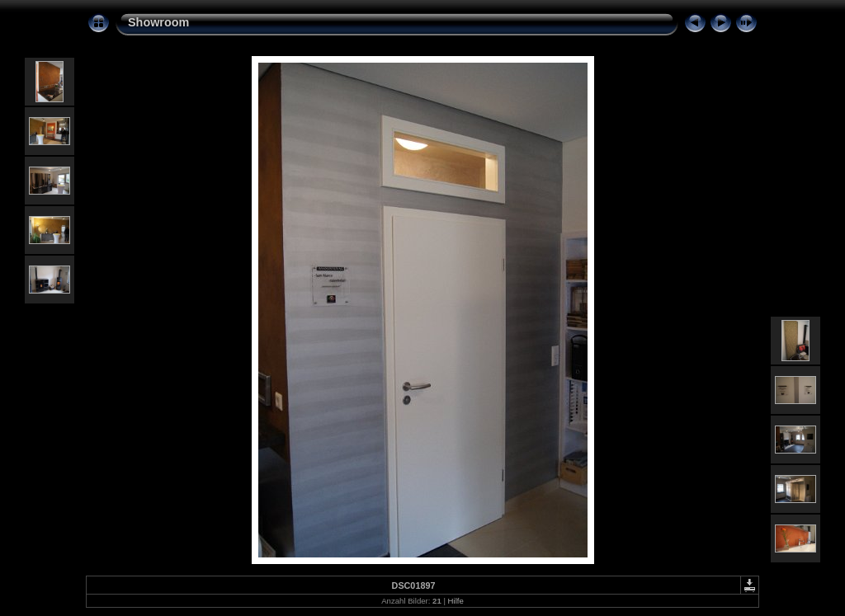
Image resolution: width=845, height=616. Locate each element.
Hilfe (456, 601)
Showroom (158, 22)
